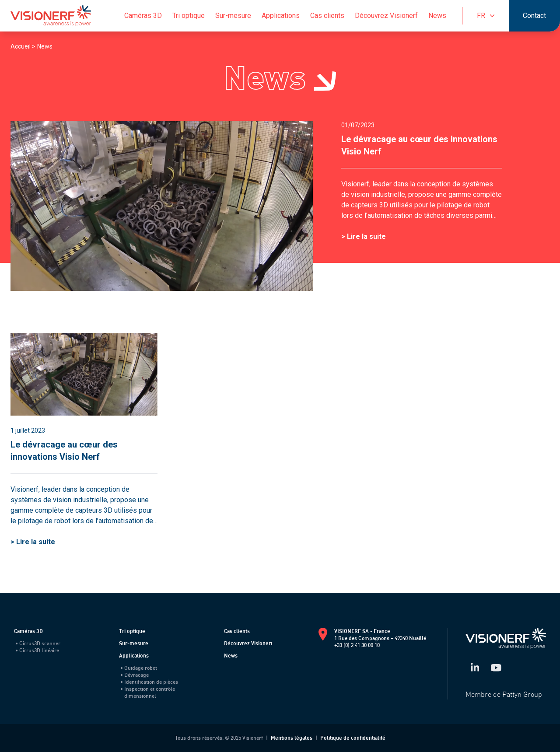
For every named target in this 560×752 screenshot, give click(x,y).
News (437, 16)
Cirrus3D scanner (38, 643)
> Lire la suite (364, 236)
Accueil (21, 46)
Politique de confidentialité (353, 738)
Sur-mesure (233, 16)
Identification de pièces (149, 682)
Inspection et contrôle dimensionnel (148, 692)
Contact (534, 16)
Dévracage (135, 675)
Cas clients (327, 16)
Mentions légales (292, 738)
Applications (281, 16)
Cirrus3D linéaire (37, 650)
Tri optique (189, 16)
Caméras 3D (143, 16)
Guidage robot (139, 668)
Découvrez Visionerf (386, 16)
